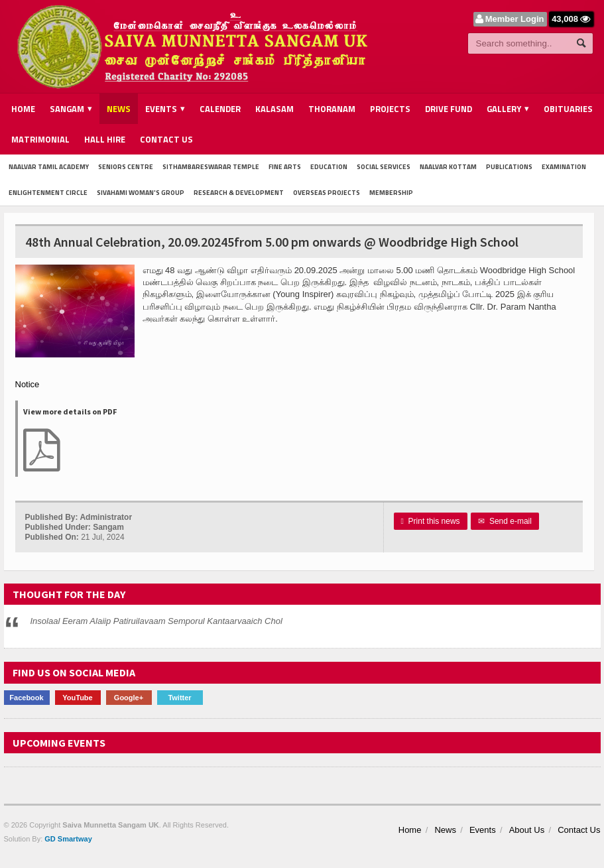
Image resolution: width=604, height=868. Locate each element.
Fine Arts (285, 167)
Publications (509, 167)
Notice (28, 384)
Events (483, 830)
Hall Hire (105, 139)
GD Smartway (68, 839)
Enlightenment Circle (48, 193)
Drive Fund (449, 109)
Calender (220, 109)
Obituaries (568, 109)
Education (329, 167)
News (119, 109)
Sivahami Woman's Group (141, 193)
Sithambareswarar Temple (211, 167)
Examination (564, 167)
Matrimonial (40, 139)
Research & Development (239, 193)
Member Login (515, 19)
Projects (390, 109)
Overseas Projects (327, 193)
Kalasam (274, 109)
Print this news (431, 521)
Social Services (384, 167)
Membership (391, 193)
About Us (527, 830)
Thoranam (332, 109)
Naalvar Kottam (448, 167)
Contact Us (166, 139)
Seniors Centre (126, 167)
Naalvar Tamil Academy (49, 167)
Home (23, 109)
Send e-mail (505, 521)
